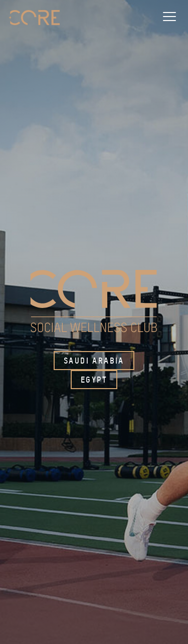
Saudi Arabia (94, 361)
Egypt (94, 380)
